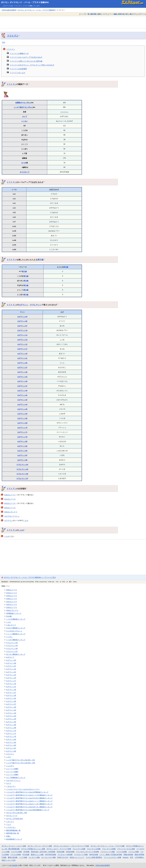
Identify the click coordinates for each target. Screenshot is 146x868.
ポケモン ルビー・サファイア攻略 (59, 849)
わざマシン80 (22, 441)
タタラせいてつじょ (12, 516)
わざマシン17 (22, 349)
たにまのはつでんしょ (14, 631)
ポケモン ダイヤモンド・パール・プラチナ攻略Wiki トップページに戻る (30, 577)
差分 (127, 14)
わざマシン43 (22, 400)
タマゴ (22, 172)
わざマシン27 (22, 367)
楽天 (132, 857)
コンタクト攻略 (34, 857)
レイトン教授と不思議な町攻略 (111, 855)
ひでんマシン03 (22, 465)
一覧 (88, 14)
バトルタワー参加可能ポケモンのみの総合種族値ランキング (28, 810)
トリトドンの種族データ (19, 53)
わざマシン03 (22, 317)
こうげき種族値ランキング (16, 619)
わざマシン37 (22, 386)
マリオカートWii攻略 (65, 855)
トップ (83, 14)
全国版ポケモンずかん (23, 103)
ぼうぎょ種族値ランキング (16, 654)
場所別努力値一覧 (13, 833)
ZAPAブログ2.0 (63, 857)
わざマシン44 (22, 404)
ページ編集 (113, 14)
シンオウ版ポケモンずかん (23, 107)
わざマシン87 (22, 455)
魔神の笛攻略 (13, 857)
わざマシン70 (22, 428)
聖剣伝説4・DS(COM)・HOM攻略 (43, 852)
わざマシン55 (22, 414)
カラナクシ (8, 520)
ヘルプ (104, 14)
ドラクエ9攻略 (16, 855)
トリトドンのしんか (18, 73)
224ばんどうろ (10, 508)
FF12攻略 (26, 855)
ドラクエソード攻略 (108, 852)
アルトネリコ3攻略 (109, 849)
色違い (9, 836)
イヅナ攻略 (23, 857)
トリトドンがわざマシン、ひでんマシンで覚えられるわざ (32, 65)
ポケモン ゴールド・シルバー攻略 (14, 846)
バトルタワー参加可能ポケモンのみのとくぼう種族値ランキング (29, 804)
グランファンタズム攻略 (126, 849)
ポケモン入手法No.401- (15, 819)
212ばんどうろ (12, 593)
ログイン (142, 14)
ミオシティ (10, 822)
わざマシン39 (22, 391)
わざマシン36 (22, 381)
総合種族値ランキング (14, 839)
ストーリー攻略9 (12, 775)
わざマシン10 (22, 330)
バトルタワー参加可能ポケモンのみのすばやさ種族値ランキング (29, 798)
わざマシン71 (22, 432)
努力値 (41, 260)
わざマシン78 (22, 437)
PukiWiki (15, 865)
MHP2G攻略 (94, 855)
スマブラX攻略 (16, 852)
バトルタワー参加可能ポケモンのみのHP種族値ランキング (27, 792)
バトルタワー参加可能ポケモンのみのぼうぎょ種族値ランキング (29, 807)
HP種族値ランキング (14, 613)
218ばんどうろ (10, 495)
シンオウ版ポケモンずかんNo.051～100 (21, 763)
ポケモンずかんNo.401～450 (17, 813)
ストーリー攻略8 (12, 772)
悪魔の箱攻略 (128, 855)
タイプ (25, 116)
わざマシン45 (22, 409)
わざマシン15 (22, 344)
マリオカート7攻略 (81, 855)
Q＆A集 (9, 616)
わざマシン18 (22, 354)
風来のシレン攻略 (37, 855)
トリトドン (13, 36)
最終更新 (93, 14)
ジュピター (10, 766)
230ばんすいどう (11, 512)
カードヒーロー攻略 (48, 857)
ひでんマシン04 (22, 469)
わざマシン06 (22, 321)
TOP (3, 42)
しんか (26, 520)
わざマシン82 (22, 446)
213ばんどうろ (12, 596)
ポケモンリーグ (12, 816)
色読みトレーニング (77, 857)
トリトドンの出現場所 (18, 69)
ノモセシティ (11, 786)
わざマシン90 (22, 460)
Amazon (126, 857)
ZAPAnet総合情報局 (9, 10)
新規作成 (121, 14)
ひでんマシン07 (22, 478)
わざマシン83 (22, 451)
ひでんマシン (36, 305)
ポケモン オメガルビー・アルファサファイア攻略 (71, 846)
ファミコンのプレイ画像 (112, 857)
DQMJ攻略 (61, 852)
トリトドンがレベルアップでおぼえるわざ (26, 57)
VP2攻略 (26, 852)
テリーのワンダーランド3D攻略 (87, 852)
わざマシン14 (22, 340)
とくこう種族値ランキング (16, 634)
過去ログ (133, 14)
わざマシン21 (22, 358)
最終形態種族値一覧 (13, 830)
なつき (24, 163)
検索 (99, 14)
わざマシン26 (22, 363)
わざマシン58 (22, 418)
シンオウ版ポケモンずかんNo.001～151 (21, 760)
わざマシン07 (22, 326)
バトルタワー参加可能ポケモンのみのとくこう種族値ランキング (29, 801)
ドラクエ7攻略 (134, 852)
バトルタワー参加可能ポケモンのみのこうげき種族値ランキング (29, 795)
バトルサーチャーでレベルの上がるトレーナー (23, 789)
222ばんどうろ (10, 503)
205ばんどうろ (12, 590)
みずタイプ (10, 657)
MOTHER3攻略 (51, 855)
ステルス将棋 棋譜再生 (94, 857)
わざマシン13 (22, 335)
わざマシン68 (22, 423)
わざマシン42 (22, 395)
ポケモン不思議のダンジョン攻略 (33, 849)
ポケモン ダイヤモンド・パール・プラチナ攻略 (108, 846)
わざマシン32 (22, 377)
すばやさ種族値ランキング (16, 628)
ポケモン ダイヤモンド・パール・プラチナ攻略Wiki (25, 2)
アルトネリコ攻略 (79, 849)
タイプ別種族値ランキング (16, 778)
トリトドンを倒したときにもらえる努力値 (26, 61)
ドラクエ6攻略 (122, 852)
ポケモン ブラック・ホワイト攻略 (40, 846)
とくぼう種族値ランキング (16, 640)
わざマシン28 (22, 372)
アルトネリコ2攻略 (94, 849)
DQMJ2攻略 (70, 852)
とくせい (25, 121)
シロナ (9, 757)
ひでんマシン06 (22, 474)
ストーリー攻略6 (12, 769)
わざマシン (23, 305)
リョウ (9, 824)
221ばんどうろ (10, 499)
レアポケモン (11, 827)
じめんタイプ (11, 625)
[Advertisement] (73, 22)
